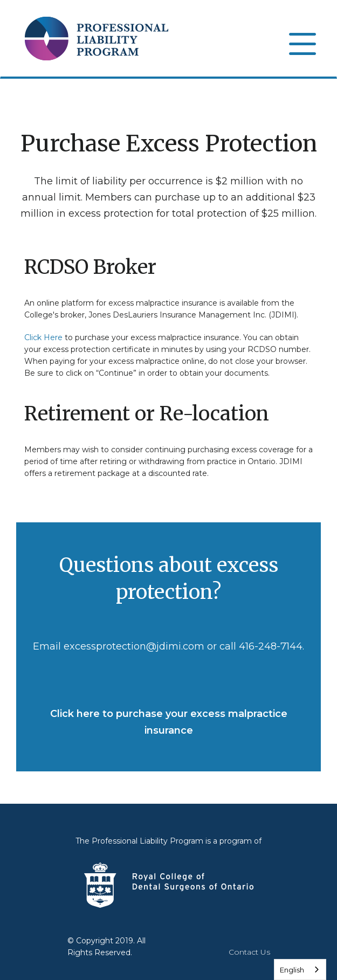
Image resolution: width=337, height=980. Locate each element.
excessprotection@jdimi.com (134, 646)
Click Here (43, 337)
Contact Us (249, 952)
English (292, 970)
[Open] (302, 44)
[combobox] (300, 969)
